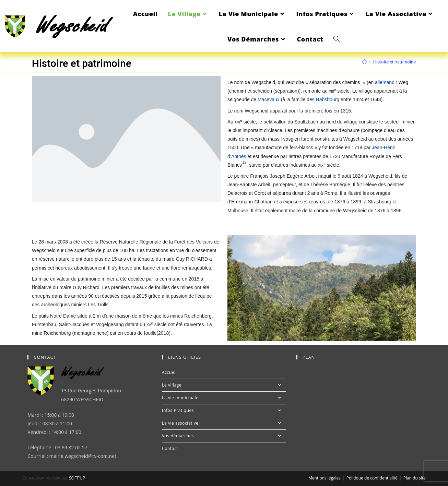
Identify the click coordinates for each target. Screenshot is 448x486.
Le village (224, 385)
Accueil (169, 372)
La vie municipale (224, 398)
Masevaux (269, 99)
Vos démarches (224, 436)
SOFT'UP (77, 478)
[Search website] (337, 39)
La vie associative (224, 423)
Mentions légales (325, 478)
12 (244, 162)
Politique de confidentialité (372, 478)
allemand (385, 82)
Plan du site (415, 478)
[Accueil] (364, 62)
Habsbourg (328, 99)
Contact (170, 448)
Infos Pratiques (224, 411)
